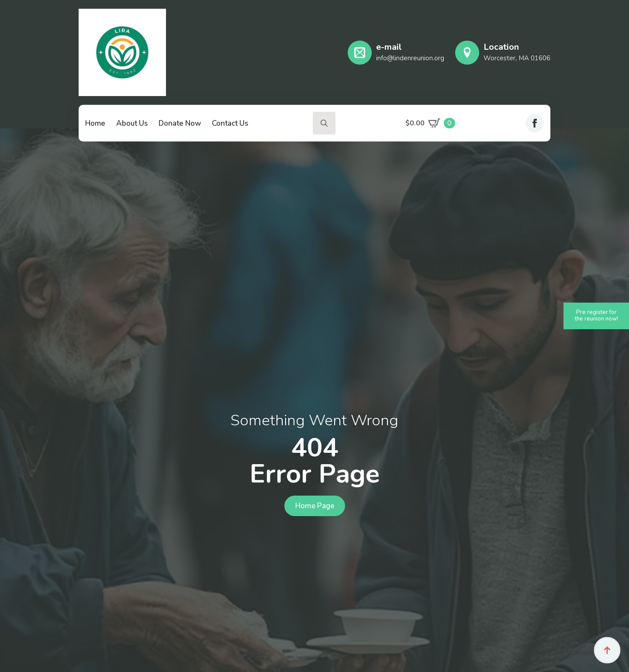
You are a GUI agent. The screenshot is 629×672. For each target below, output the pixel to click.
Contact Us (230, 123)
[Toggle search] (324, 123)
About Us (132, 123)
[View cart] (430, 123)
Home (95, 123)
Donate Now (180, 123)
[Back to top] (607, 650)
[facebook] (535, 123)
